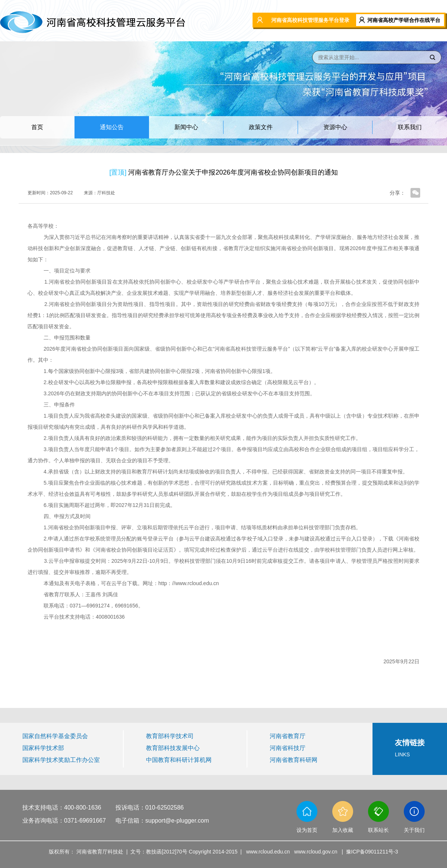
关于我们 (414, 830)
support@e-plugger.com (177, 821)
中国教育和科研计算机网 (179, 760)
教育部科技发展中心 (173, 748)
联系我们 (410, 127)
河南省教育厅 (288, 736)
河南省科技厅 (288, 748)
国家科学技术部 (43, 748)
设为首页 (307, 830)
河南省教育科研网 (294, 760)
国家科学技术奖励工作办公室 (61, 760)
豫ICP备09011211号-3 (372, 852)
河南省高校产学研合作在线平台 (404, 20)
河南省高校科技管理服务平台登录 (310, 20)
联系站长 (378, 830)
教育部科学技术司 (170, 736)
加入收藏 (343, 830)
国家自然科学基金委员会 (55, 736)
